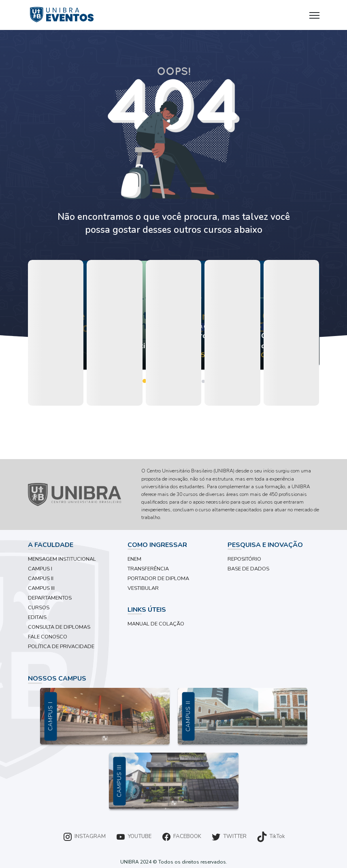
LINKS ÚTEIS (147, 610)
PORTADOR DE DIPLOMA (158, 579)
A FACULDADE (51, 545)
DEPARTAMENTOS (50, 598)
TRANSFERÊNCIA (148, 569)
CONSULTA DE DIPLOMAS (59, 627)
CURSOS (39, 608)
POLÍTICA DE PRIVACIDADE (61, 647)
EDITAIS (37, 617)
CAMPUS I (40, 569)
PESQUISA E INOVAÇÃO (265, 545)
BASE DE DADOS (248, 569)
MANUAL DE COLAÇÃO (156, 624)
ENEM (134, 559)
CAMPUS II (41, 579)
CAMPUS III (41, 588)
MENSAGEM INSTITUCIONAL (62, 559)
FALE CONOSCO (48, 637)
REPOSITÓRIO (244, 559)
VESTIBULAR (143, 588)
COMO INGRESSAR (157, 545)
